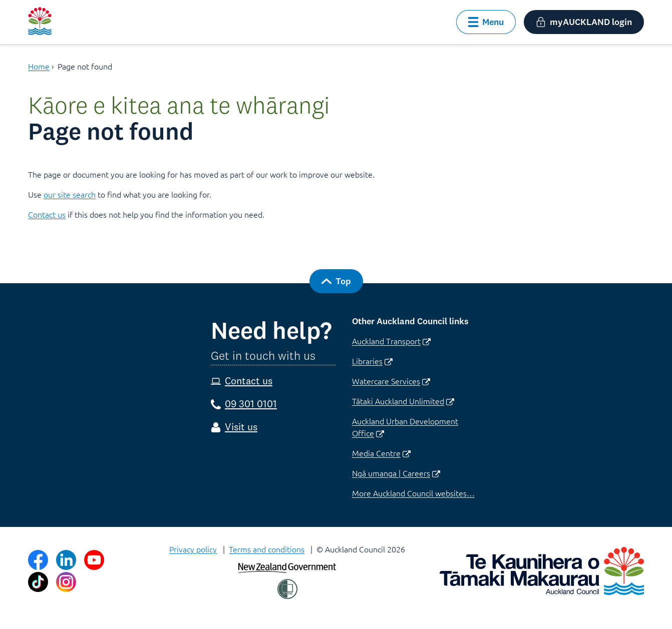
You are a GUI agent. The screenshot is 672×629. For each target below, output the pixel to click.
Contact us (47, 214)
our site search (70, 194)
